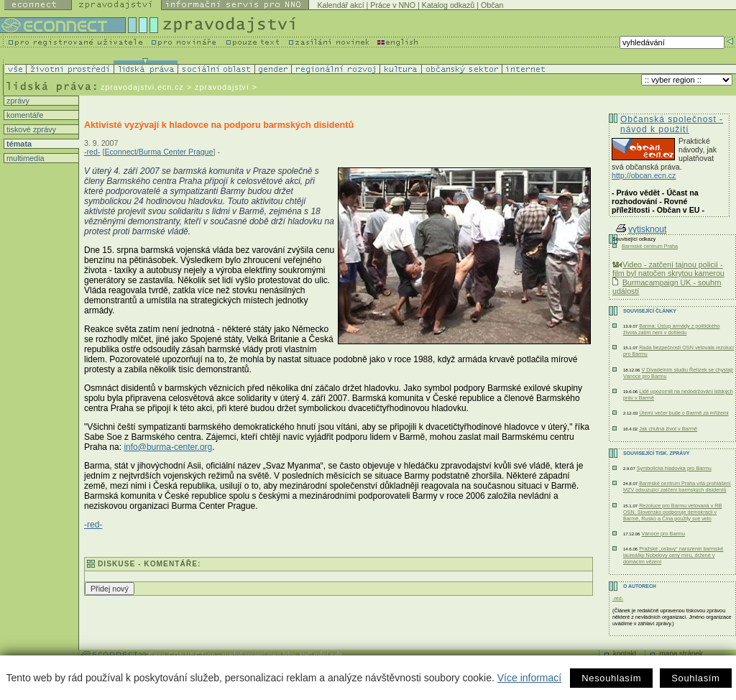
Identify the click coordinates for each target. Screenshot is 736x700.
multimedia (24, 158)
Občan (492, 5)
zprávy (17, 101)
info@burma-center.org (168, 447)
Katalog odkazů (448, 5)
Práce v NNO (393, 5)
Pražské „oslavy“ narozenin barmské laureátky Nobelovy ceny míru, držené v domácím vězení (673, 555)
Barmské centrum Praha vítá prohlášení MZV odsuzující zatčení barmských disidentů (677, 487)
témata (18, 144)
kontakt (625, 654)
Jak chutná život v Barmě (668, 429)
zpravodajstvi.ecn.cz (142, 87)
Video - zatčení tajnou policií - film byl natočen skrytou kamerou (668, 269)
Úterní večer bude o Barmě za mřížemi (684, 413)
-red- (92, 152)
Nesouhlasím (611, 678)
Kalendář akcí (340, 5)
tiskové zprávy (30, 129)
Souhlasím (695, 678)
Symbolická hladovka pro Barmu (674, 468)
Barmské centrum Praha (650, 246)
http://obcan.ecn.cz (644, 175)
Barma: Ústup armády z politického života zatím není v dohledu (672, 329)
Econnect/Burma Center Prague (158, 152)
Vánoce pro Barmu (663, 534)
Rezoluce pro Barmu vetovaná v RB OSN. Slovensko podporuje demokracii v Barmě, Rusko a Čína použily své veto (672, 512)
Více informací (529, 678)
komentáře (24, 115)
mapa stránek (681, 654)
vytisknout (641, 229)
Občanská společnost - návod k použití (672, 124)
